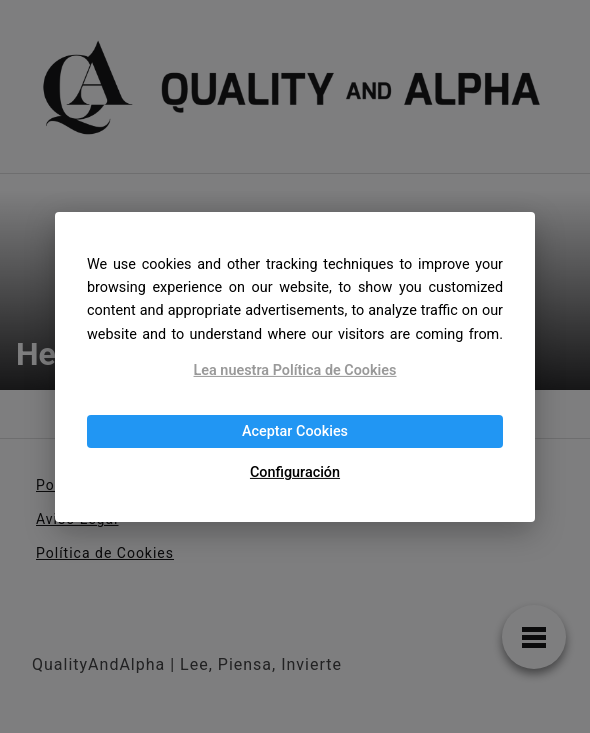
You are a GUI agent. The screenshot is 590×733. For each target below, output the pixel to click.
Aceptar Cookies (295, 431)
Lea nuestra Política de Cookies (295, 370)
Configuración (295, 472)
